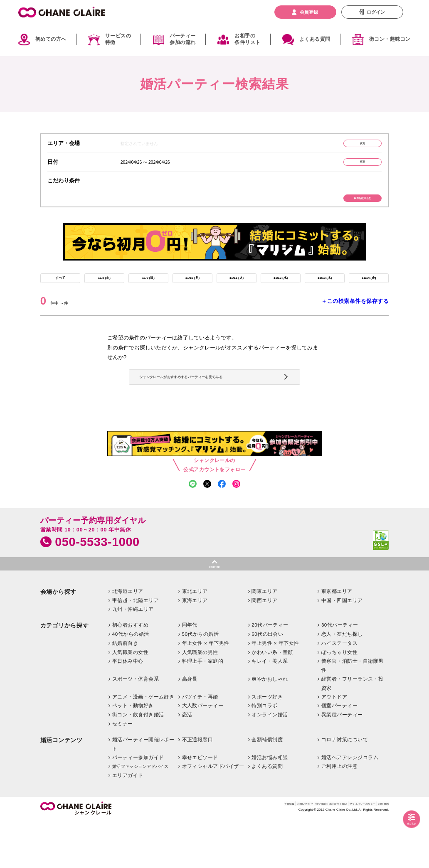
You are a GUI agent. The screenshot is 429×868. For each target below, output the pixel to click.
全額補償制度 (267, 787)
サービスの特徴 (118, 39)
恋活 (187, 762)
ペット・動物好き (133, 753)
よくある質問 (315, 39)
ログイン (376, 12)
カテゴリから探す (64, 673)
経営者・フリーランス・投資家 (353, 731)
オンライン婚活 (270, 762)
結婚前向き (125, 690)
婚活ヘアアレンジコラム (350, 805)
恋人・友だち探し (342, 682)
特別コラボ (264, 753)
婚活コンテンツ (62, 788)
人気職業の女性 (130, 700)
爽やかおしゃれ (270, 727)
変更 (350, 145)
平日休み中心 (128, 709)
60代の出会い (267, 682)
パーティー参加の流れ (182, 39)
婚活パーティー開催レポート (143, 791)
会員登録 (309, 12)
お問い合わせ (249, 852)
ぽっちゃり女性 (339, 700)
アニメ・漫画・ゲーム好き (143, 744)
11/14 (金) (369, 293)
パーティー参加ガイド (138, 805)
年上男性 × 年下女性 (275, 690)
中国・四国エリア (342, 648)
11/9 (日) (148, 293)
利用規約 (380, 852)
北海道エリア (128, 638)
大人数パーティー (203, 753)
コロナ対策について (345, 787)
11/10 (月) (192, 293)
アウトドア (334, 744)
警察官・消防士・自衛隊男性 (353, 713)
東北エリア (195, 638)
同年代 (190, 673)
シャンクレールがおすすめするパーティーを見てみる (213, 405)
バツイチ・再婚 (200, 744)
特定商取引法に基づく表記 (293, 852)
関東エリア (264, 638)
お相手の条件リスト (247, 39)
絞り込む (405, 821)
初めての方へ (51, 39)
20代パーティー (270, 673)
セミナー (123, 771)
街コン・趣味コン (390, 39)
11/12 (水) (280, 293)
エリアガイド (128, 823)
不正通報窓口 (198, 787)
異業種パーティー (342, 762)
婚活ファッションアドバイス (140, 814)
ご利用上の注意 (339, 814)
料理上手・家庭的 (203, 709)
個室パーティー (339, 753)
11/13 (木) (324, 293)
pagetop (214, 612)
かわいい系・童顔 (272, 700)
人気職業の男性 (200, 700)
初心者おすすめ (130, 673)
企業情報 (223, 852)
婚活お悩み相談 (270, 805)
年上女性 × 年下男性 (206, 690)
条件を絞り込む (350, 207)
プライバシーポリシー (345, 852)
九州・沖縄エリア (133, 657)
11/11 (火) (236, 293)
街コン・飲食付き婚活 (138, 762)
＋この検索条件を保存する (355, 318)
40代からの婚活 (131, 682)
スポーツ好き (267, 744)
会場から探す (58, 639)
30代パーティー (340, 673)
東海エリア (195, 648)
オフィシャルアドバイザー (213, 814)
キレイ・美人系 (270, 709)
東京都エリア (337, 638)
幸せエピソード (200, 805)
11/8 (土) (104, 293)
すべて (60, 293)
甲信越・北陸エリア (136, 648)
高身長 (190, 727)
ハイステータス (339, 690)
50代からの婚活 (201, 682)
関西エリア (264, 648)
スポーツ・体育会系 (136, 727)
